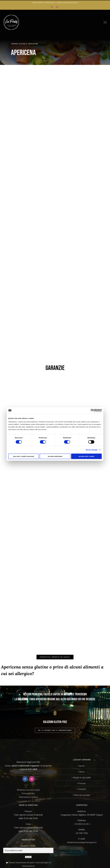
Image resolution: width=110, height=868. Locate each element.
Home (82, 766)
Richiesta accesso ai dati (28, 790)
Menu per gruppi (82, 795)
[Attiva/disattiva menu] (105, 22)
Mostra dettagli (92, 450)
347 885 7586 (82, 833)
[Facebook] (25, 779)
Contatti (82, 789)
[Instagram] (32, 779)
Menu (82, 772)
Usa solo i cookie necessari (24, 456)
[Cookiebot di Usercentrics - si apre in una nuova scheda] (92, 411)
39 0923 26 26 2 (82, 824)
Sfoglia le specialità (82, 777)
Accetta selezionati (55, 456)
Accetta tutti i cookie (86, 456)
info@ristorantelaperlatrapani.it (67, 3)
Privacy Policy (28, 793)
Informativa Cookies (28, 797)
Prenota (82, 783)
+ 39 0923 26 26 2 (50, 3)
